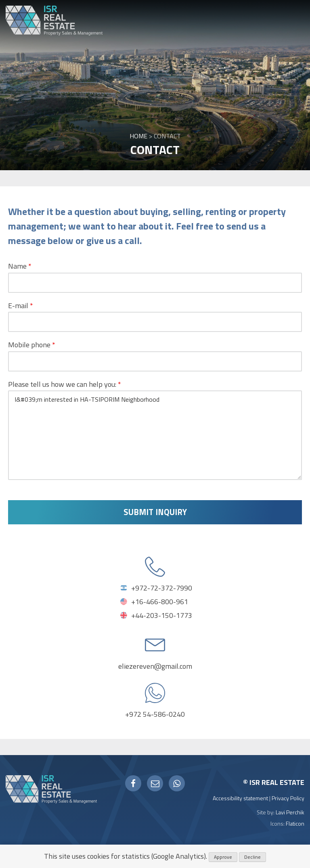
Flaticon (295, 824)
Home (138, 136)
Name (20, 266)
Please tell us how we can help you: (65, 384)
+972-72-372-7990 (162, 588)
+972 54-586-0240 (155, 715)
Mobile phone (32, 345)
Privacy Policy (288, 798)
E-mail (21, 306)
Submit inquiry (155, 512)
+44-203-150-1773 (162, 616)
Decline (252, 857)
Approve (223, 857)
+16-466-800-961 (160, 602)
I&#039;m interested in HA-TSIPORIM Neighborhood (155, 435)
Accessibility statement (240, 798)
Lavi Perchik (290, 813)
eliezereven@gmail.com (155, 667)
